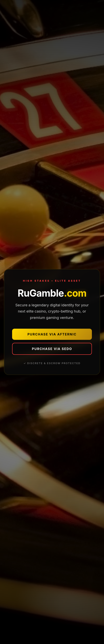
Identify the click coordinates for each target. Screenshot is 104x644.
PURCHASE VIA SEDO (52, 349)
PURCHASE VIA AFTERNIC (52, 334)
